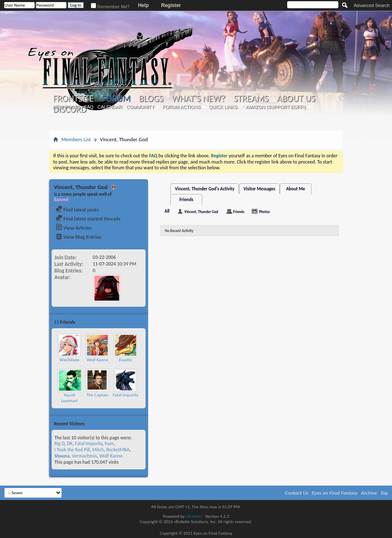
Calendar (110, 107)
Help (143, 5)
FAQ (89, 107)
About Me (295, 189)
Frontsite (73, 99)
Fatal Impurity (125, 395)
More (138, 322)
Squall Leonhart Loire (69, 401)
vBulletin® (195, 516)
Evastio (126, 360)
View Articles (74, 228)
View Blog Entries (78, 237)
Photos (264, 212)
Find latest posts (77, 210)
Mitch (98, 450)
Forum (116, 98)
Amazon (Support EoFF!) (276, 107)
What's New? (198, 99)
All (167, 211)
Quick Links (223, 107)
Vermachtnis (84, 456)
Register (171, 5)
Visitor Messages (259, 189)
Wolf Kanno (97, 360)
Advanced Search (372, 5)
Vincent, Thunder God (201, 212)
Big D (60, 443)
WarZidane (70, 360)
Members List (76, 139)
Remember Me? (110, 7)
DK (70, 443)
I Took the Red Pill (72, 450)
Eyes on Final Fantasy (335, 493)
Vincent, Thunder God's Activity (205, 189)
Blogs (151, 99)
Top (384, 493)
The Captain (98, 395)
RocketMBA (118, 450)
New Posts (66, 107)
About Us (296, 99)
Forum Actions (182, 107)
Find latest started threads (88, 219)
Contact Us (297, 493)
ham (109, 443)
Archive (369, 493)
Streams (251, 99)
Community (140, 107)
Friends (186, 200)
